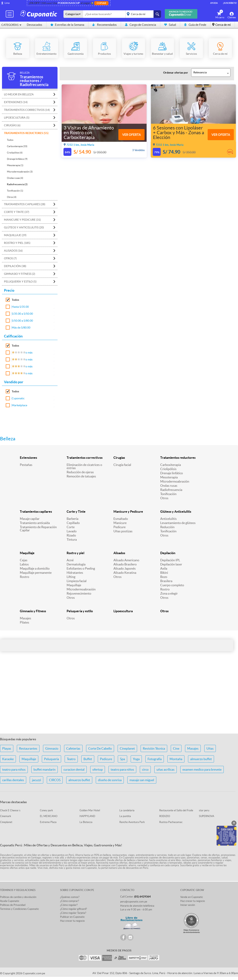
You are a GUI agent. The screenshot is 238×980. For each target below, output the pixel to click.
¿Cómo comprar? (70, 901)
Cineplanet (127, 748)
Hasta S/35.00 (20, 307)
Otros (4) (12, 197)
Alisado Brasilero (125, 564)
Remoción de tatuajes (81, 476)
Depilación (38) (15, 266)
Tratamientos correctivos (85, 458)
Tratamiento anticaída (35, 523)
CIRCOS (55, 780)
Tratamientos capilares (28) (25, 204)
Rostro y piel (75, 553)
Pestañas (26, 465)
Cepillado (73, 523)
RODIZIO (165, 816)
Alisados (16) (13, 251)
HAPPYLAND (87, 816)
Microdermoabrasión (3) (20, 172)
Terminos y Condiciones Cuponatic (19, 909)
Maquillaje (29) (15, 235)
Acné (70, 560)
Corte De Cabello (100, 748)
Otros (164, 498)
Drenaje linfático (172, 473)
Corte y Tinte (76, 512)
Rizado (71, 535)
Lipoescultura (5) (17, 118)
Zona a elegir (169, 593)
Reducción (167, 527)
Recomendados (105, 25)
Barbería (72, 519)
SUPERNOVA (207, 816)
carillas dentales (13, 780)
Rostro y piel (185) (17, 243)
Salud (170, 25)
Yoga (136, 759)
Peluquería (51, 759)
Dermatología (76, 564)
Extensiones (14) (16, 102)
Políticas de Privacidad (13, 905)
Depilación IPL (170, 560)
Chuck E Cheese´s (10, 810)
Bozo (164, 577)
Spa (122, 759)
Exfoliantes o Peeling (81, 568)
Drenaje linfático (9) (17, 159)
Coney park (46, 810)
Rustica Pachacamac (171, 822)
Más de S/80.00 (21, 328)
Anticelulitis (168, 519)
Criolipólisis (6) (15, 153)
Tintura (72, 539)
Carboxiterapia (171, 465)
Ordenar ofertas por (176, 73)
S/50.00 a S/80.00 (22, 321)
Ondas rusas (169, 486)
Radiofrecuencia (171, 490)
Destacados (35, 25)
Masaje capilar (30, 519)
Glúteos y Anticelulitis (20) (24, 227)
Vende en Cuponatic (192, 897)
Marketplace (19, 405)
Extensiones (28, 458)
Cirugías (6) (12, 125)
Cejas (24, 560)
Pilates (24, 622)
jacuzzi (36, 780)
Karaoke (8, 759)
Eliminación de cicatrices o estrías (84, 466)
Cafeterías (73, 748)
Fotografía (155, 759)
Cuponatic (18, 398)
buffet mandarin (45, 769)
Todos (10, 140)
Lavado (72, 531)
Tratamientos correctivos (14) (27, 110)
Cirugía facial (122, 465)
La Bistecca (86, 822)
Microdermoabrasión (175, 481)
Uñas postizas (123, 531)
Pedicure (119, 527)
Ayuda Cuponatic (10, 901)
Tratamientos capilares (36, 512)
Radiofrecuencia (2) (17, 184)
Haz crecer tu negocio (72, 921)
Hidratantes (75, 573)
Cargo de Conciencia (141, 25)
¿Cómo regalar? (69, 905)
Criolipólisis (168, 469)
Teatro (71, 759)
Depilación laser (171, 564)
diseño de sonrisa (110, 780)
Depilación (168, 553)
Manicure (120, 523)
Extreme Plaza (48, 822)
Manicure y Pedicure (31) (22, 220)
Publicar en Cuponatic (72, 917)
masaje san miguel (142, 780)
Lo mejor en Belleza (19, 94)
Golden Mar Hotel (90, 810)
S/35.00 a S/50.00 (22, 314)
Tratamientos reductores (178, 458)
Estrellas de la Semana (67, 25)
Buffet (88, 759)
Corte (71, 527)
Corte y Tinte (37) (17, 212)
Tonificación (168, 494)
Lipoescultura (123, 611)
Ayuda (214, 3)
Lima (7, 3)
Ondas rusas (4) (15, 178)
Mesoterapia (169, 477)
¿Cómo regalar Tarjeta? (73, 913)
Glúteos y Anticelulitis (176, 512)
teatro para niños (14, 769)
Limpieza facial (77, 581)
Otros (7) (10, 258)
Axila (164, 568)
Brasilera (166, 581)
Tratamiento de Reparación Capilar (38, 529)
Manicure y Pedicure (128, 512)
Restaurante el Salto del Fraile (176, 810)
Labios (24, 564)
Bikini (164, 573)
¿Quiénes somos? (70, 897)
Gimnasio (52, 748)
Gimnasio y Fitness (33, 611)
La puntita (125, 816)
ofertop (98, 769)
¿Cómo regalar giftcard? (73, 909)
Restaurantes (28, 748)
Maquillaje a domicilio (35, 568)
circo (145, 769)
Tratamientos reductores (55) (26, 133)
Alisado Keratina (125, 573)
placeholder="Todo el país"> (143, 14)
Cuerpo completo (172, 585)
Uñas (210, 748)
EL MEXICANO (49, 816)
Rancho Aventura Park (132, 822)
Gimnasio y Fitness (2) (20, 274)
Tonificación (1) (15, 191)
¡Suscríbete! (230, 3)
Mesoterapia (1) (15, 165)
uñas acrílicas (166, 769)
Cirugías (119, 458)
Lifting (71, 577)
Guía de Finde (195, 25)
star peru (204, 810)
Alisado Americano (126, 560)
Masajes (25, 618)
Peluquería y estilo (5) (20, 282)
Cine (176, 748)
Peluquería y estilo (80, 611)
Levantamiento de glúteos (178, 523)
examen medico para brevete (202, 769)
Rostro (24, 577)
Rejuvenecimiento (79, 593)
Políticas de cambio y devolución (18, 897)
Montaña (176, 759)
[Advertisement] (119, 699)
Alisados (119, 553)
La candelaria (127, 810)
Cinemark (6, 816)
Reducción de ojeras (80, 472)
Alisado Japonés (125, 568)
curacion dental (74, 769)
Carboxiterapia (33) (17, 146)
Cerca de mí (223, 25)
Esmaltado (121, 519)
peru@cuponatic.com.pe (134, 902)
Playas (7, 748)
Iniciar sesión (188, 905)
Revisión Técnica (154, 748)
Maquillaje (27, 553)
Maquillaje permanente (36, 573)
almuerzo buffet (201, 759)
